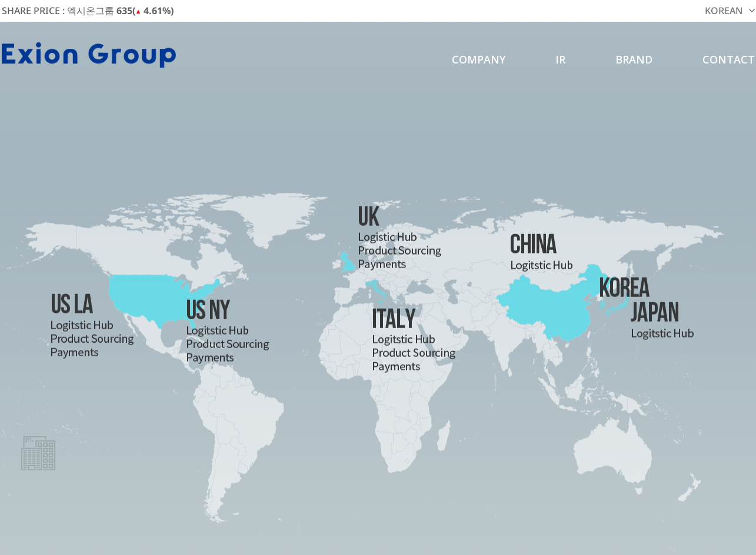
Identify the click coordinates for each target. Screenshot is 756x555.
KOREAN (724, 11)
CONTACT (729, 59)
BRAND (634, 59)
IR (560, 59)
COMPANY (479, 59)
